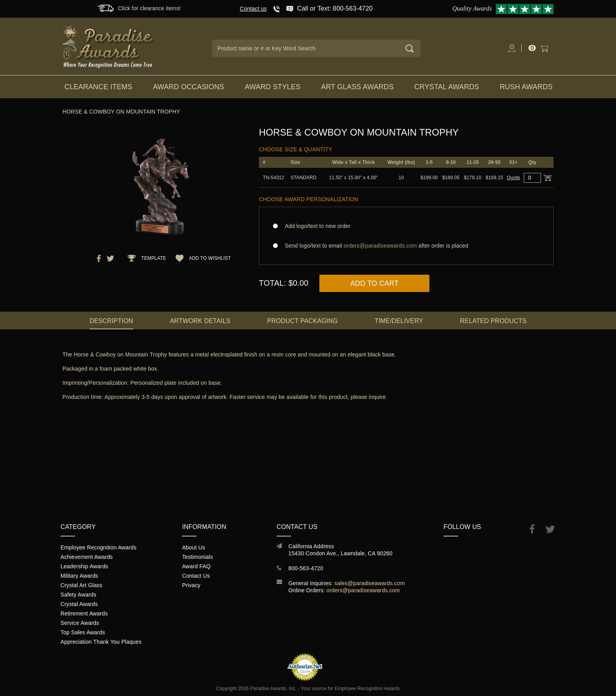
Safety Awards (78, 595)
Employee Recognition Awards (98, 547)
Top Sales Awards (83, 632)
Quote (513, 178)
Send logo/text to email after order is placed (406, 246)
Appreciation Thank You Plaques (101, 642)
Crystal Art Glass (82, 585)
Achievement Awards (87, 557)
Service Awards (80, 623)
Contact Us (196, 576)
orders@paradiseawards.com (363, 590)
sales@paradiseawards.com (369, 583)
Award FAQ (196, 566)
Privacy (191, 585)
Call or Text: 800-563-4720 (335, 8)
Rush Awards (526, 87)
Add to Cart (375, 283)
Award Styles (273, 87)
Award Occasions (188, 87)
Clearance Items (98, 87)
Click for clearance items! (149, 8)
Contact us (253, 9)
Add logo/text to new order (315, 226)
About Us (193, 547)
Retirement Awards (84, 613)
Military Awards (79, 576)
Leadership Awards (84, 566)
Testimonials (197, 557)
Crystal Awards (447, 87)
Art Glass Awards (357, 87)
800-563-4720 (306, 568)
